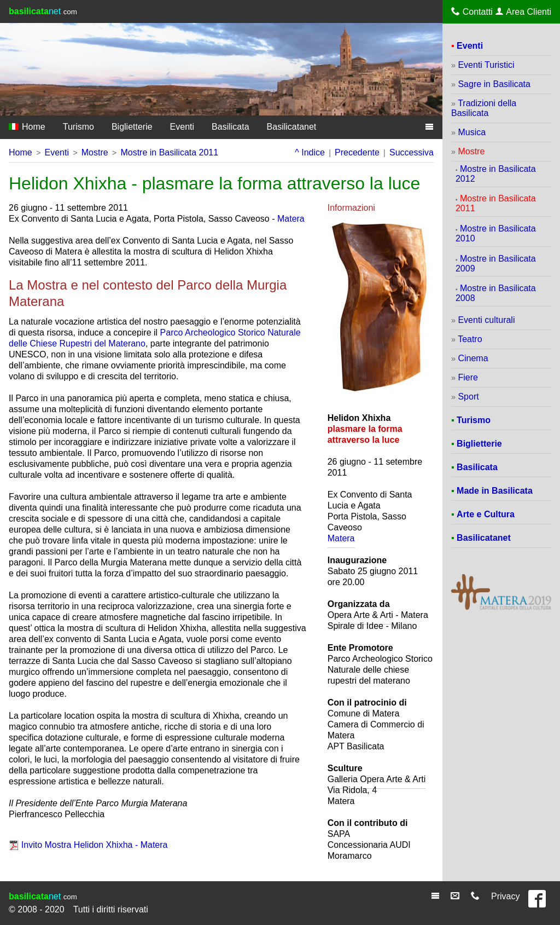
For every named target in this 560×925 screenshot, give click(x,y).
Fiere (468, 377)
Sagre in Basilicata (494, 84)
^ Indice (310, 152)
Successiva (412, 152)
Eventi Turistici (486, 65)
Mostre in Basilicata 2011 (169, 152)
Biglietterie (132, 127)
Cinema (473, 358)
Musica (472, 132)
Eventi (182, 127)
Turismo (78, 127)
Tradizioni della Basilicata (484, 108)
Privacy (505, 896)
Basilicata (230, 127)
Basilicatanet (292, 127)
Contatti (472, 11)
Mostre (95, 152)
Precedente (357, 152)
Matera (291, 219)
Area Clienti (523, 11)
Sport (468, 397)
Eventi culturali (486, 320)
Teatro (470, 339)
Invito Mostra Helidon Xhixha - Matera (95, 845)
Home (27, 127)
